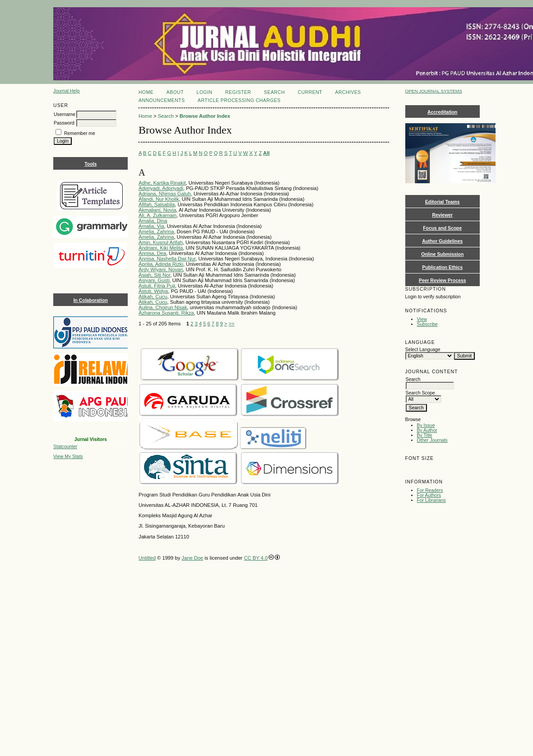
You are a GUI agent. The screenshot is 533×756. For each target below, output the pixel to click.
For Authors (429, 495)
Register (238, 92)
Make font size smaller (413, 468)
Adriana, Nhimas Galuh (165, 194)
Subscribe (427, 324)
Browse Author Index (205, 116)
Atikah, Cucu (153, 297)
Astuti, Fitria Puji (157, 286)
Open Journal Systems (434, 91)
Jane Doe (192, 558)
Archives (348, 92)
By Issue (426, 425)
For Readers (430, 490)
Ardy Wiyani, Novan (161, 269)
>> (232, 324)
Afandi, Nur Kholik (159, 199)
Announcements (162, 100)
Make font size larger (442, 468)
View (422, 319)
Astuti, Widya (153, 291)
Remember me (80, 133)
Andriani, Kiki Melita (161, 248)
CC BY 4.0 (256, 558)
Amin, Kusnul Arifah (161, 242)
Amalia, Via (151, 226)
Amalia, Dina (153, 221)
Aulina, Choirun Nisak (163, 307)
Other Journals (432, 440)
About (175, 92)
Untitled (147, 558)
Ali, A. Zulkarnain (158, 215)
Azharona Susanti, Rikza (166, 313)
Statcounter (65, 447)
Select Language (423, 350)
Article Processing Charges (239, 100)
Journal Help (66, 91)
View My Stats (68, 457)
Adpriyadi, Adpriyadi (161, 188)
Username (65, 114)
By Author (427, 430)
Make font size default (428, 468)
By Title (425, 435)
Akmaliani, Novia (157, 210)
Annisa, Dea (152, 253)
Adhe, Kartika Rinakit (162, 183)
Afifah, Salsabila (157, 204)
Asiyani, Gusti (154, 280)
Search (274, 92)
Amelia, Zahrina (156, 232)
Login (205, 92)
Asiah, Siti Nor (154, 275)
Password (64, 123)
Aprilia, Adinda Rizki (161, 264)
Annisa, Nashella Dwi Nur (167, 259)
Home (146, 92)
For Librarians (431, 500)
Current (310, 92)
